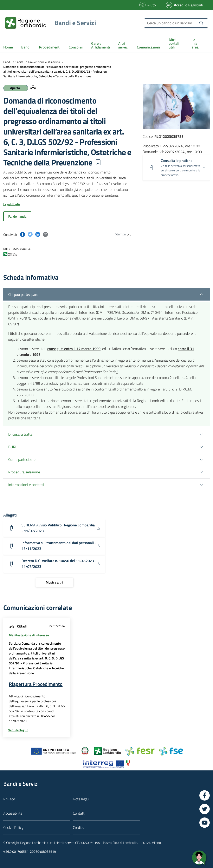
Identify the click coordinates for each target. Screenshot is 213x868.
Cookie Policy (13, 828)
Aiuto (152, 5)
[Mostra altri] (54, 583)
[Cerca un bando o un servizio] (176, 23)
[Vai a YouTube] (205, 823)
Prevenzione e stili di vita (44, 62)
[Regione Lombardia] (49, 23)
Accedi (179, 5)
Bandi (7, 62)
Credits (78, 828)
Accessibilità (13, 814)
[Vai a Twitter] (205, 809)
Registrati (196, 5)
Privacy (9, 799)
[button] (98, 162)
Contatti (79, 814)
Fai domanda (17, 216)
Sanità (19, 62)
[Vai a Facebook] (205, 796)
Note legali (81, 799)
